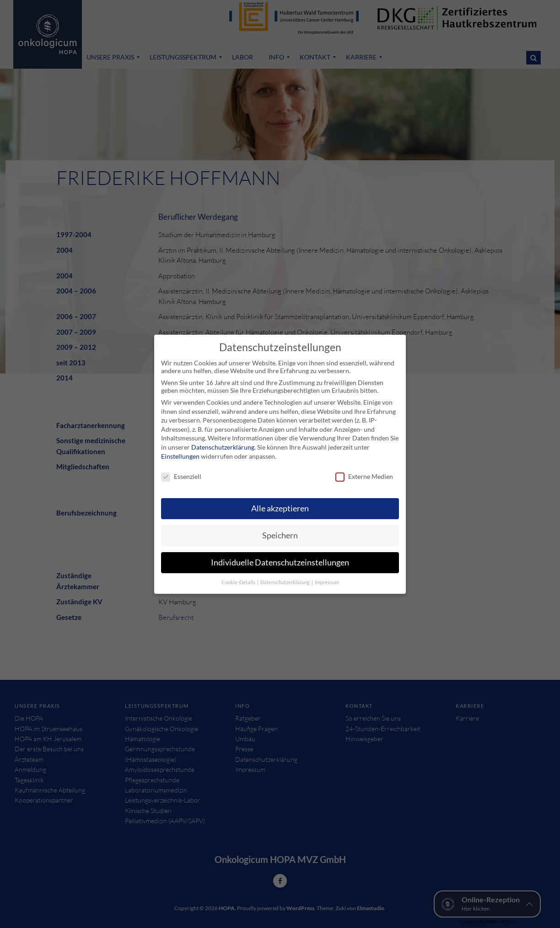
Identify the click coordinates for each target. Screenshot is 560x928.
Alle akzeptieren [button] (280, 502)
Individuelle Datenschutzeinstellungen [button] (280, 556)
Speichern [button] (280, 529)
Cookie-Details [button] (239, 576)
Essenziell (181, 470)
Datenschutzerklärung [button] (285, 576)
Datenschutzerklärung (223, 441)
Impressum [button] (327, 576)
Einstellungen (180, 450)
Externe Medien (364, 470)
